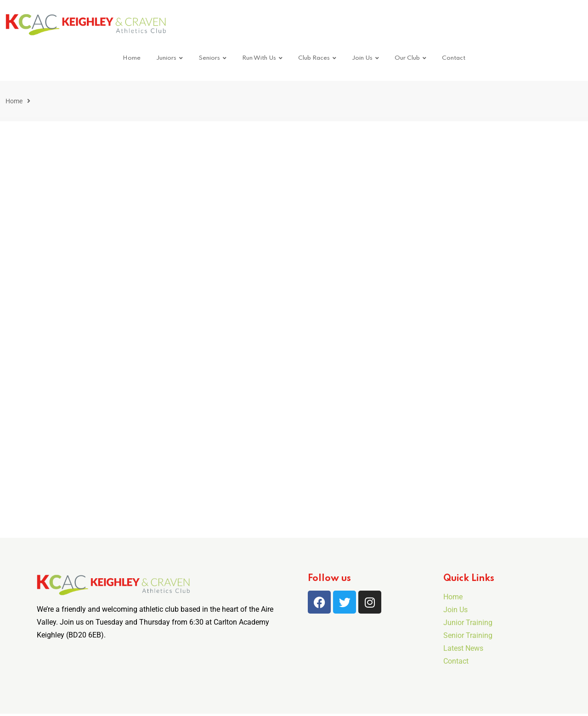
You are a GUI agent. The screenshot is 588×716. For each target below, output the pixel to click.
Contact (454, 58)
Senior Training (468, 635)
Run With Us (259, 58)
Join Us (362, 58)
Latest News (463, 648)
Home (132, 58)
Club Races (314, 58)
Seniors (209, 58)
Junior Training (468, 623)
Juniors (166, 58)
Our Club (407, 58)
